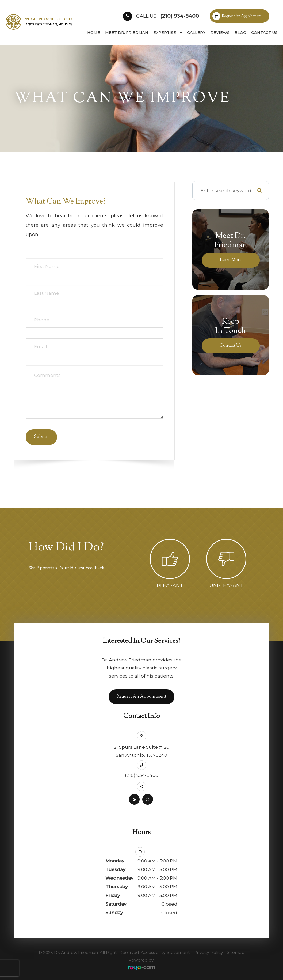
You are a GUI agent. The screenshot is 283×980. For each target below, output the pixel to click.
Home (94, 33)
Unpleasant (226, 585)
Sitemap (236, 953)
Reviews (220, 33)
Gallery (196, 33)
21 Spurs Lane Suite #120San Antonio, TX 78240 (141, 751)
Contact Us (264, 33)
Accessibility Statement (165, 953)
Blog (240, 33)
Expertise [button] (168, 33)
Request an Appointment (242, 16)
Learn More (231, 260)
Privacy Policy (208, 953)
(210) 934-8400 (168, 16)
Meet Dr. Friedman (127, 33)
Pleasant (170, 585)
